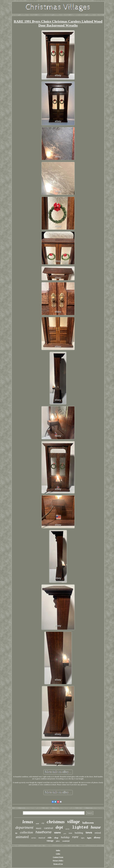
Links (58, 854)
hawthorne (44, 832)
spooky (68, 829)
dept (59, 827)
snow (58, 832)
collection (26, 832)
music (39, 828)
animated (22, 837)
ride (50, 838)
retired (98, 833)
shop (56, 838)
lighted (80, 827)
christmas (56, 822)
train (70, 833)
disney (97, 837)
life (16, 833)
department (24, 827)
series (34, 838)
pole (65, 833)
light (89, 838)
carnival (49, 828)
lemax (28, 822)
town (89, 832)
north (37, 824)
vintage (50, 841)
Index (58, 850)
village (73, 822)
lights (83, 838)
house (96, 827)
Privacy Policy (58, 860)
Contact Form (58, 857)
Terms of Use (58, 864)
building (79, 833)
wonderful (66, 841)
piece (58, 841)
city (43, 823)
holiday (65, 837)
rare (75, 837)
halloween (88, 823)
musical (42, 838)
